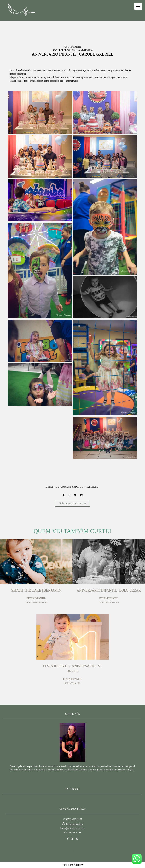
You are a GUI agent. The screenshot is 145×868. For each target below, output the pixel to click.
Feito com (72, 865)
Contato (72, 851)
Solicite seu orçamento (73, 503)
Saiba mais (73, 777)
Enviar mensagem (74, 824)
